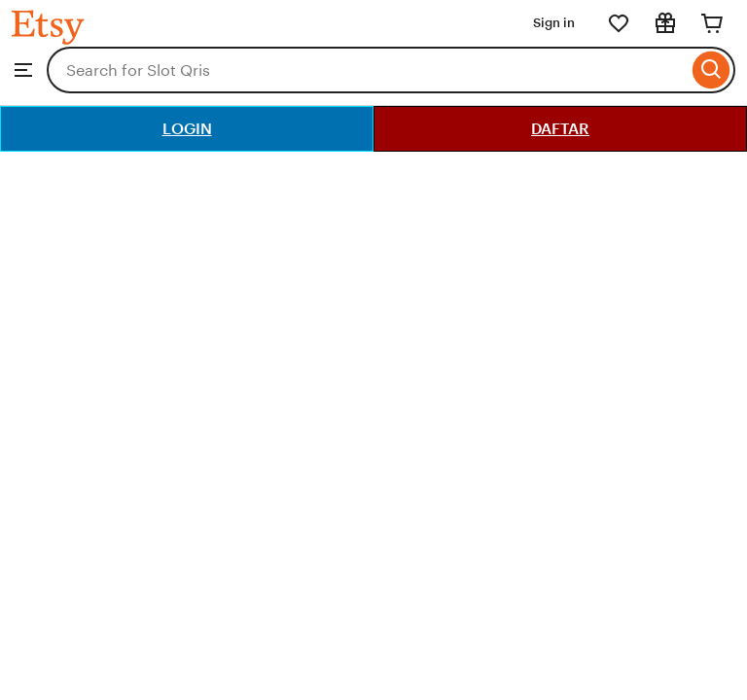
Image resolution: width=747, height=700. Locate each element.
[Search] (711, 70)
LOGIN (187, 129)
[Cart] (712, 23)
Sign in (554, 23)
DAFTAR (560, 129)
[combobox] (367, 70)
